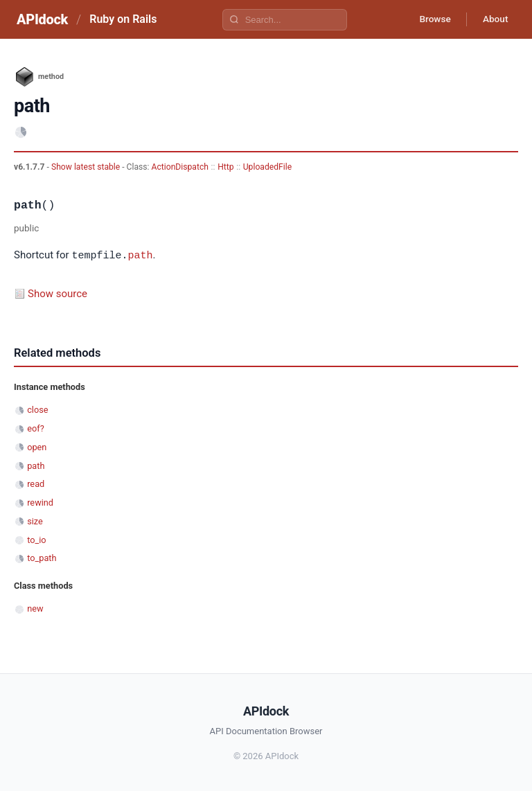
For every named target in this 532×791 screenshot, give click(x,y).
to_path (42, 557)
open (37, 446)
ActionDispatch (180, 167)
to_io (36, 539)
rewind (40, 502)
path (140, 255)
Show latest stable (87, 167)
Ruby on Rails (123, 19)
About (494, 19)
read (36, 483)
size (35, 521)
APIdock (42, 19)
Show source (57, 293)
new (35, 608)
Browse (431, 19)
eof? (36, 428)
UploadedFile (267, 167)
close (37, 409)
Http (225, 167)
